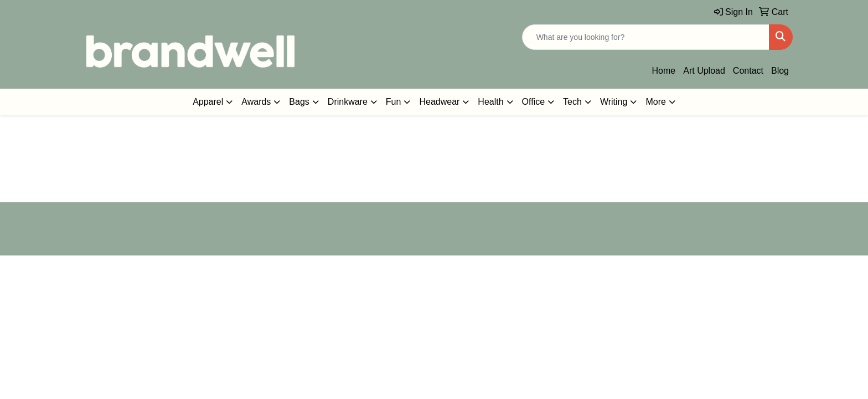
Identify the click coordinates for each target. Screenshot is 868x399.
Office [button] (534, 102)
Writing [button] (614, 102)
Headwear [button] (439, 102)
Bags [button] (299, 102)
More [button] (655, 102)
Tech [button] (572, 102)
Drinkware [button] (348, 102)
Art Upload (704, 71)
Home (664, 71)
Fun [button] (394, 102)
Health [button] (490, 102)
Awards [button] (256, 102)
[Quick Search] (646, 37)
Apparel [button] (208, 102)
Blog (780, 71)
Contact (748, 71)
